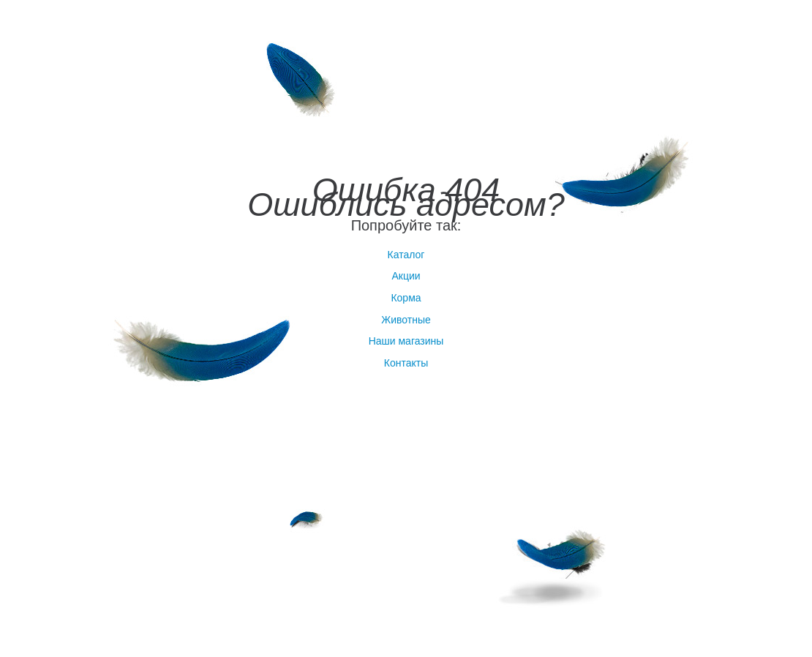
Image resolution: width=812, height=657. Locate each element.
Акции (406, 276)
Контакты (406, 363)
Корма (406, 298)
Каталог (406, 255)
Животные (406, 320)
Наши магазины (406, 341)
